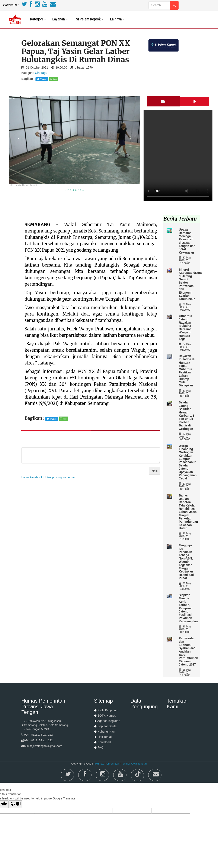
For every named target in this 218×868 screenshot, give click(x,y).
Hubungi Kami (107, 732)
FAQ (100, 747)
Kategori (38, 19)
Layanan (60, 19)
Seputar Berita (107, 726)
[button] (19, 160)
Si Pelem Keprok (89, 19)
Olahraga (41, 73)
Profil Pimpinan (108, 710)
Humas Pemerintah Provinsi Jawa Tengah (121, 764)
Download (104, 742)
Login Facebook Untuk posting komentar (48, 477)
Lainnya (117, 19)
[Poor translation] (16, 804)
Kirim (155, 471)
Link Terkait (105, 737)
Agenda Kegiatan (109, 721)
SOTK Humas (107, 716)
